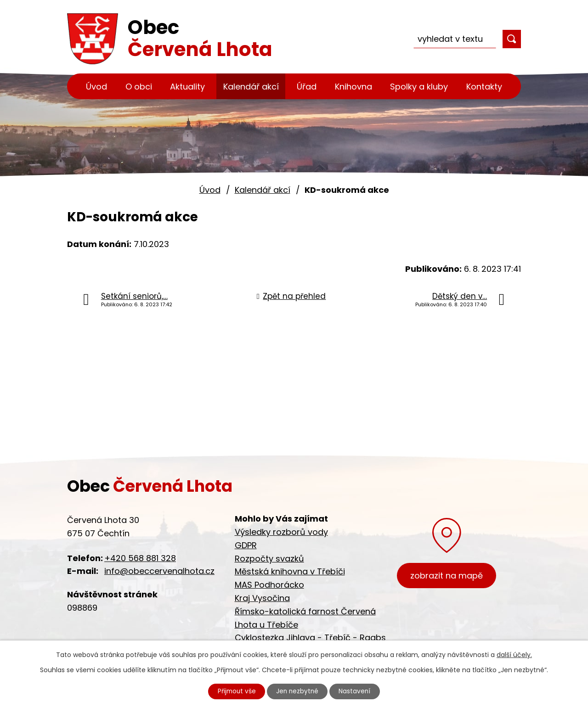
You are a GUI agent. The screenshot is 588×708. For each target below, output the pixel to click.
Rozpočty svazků (269, 559)
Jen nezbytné (298, 691)
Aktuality (187, 87)
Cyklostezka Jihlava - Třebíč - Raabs (310, 638)
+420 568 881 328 (140, 558)
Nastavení (357, 691)
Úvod (96, 87)
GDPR (246, 545)
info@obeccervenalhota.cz (159, 571)
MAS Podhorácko (269, 585)
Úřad (307, 87)
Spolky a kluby (419, 87)
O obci (139, 87)
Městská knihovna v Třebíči (290, 571)
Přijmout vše (235, 691)
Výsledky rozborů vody (281, 532)
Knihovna (353, 87)
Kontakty (484, 87)
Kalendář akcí (251, 87)
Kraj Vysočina (262, 598)
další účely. (514, 654)
